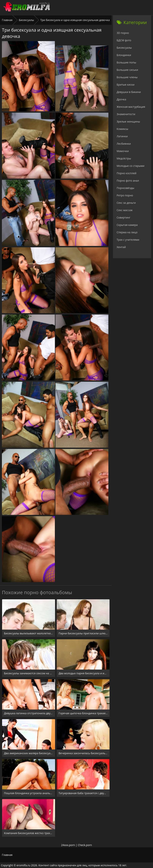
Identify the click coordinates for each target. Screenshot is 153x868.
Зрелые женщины (128, 121)
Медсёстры (124, 158)
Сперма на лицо (127, 232)
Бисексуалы (26, 20)
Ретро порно (125, 195)
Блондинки (124, 55)
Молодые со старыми (131, 166)
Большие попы (127, 62)
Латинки (122, 136)
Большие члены (127, 77)
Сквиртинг (124, 217)
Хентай (121, 247)
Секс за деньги (126, 203)
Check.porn (85, 845)
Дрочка (121, 99)
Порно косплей (127, 173)
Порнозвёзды (126, 188)
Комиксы (123, 129)
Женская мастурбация (131, 107)
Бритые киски (126, 85)
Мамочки (123, 151)
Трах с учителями (128, 240)
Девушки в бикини (129, 92)
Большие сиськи (127, 70)
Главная (7, 20)
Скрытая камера (127, 225)
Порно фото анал (128, 181)
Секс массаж (125, 210)
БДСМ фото (124, 40)
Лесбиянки (124, 144)
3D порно (123, 33)
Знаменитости (126, 114)
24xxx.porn (68, 845)
